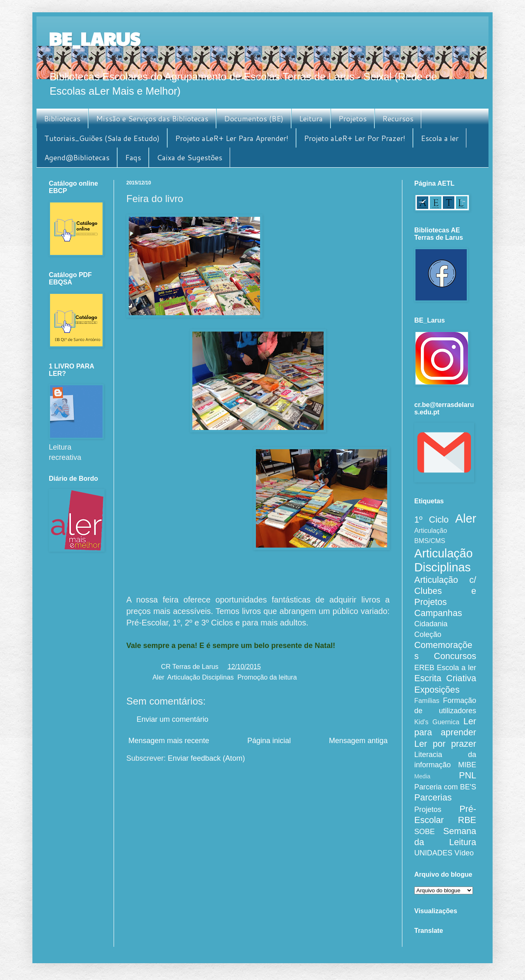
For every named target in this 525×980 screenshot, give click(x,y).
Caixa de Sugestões (189, 157)
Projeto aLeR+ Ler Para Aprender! (232, 138)
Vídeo (464, 853)
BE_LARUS (94, 38)
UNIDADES (433, 853)
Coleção (428, 634)
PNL (468, 775)
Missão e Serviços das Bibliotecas (152, 118)
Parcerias (433, 797)
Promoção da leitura (267, 677)
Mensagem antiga (358, 741)
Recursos (398, 118)
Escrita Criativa (445, 678)
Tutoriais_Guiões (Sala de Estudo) (102, 138)
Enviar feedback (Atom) (206, 758)
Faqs (133, 157)
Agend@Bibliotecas (77, 157)
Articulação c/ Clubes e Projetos (445, 591)
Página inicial (269, 741)
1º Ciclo (431, 520)
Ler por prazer (445, 744)
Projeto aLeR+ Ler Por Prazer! (355, 138)
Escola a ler (440, 138)
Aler (158, 677)
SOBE (425, 832)
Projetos (353, 118)
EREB (424, 668)
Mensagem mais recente (169, 741)
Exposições (437, 690)
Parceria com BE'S (445, 787)
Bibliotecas (62, 118)
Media (422, 776)
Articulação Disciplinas (201, 677)
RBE (467, 820)
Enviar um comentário (172, 719)
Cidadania (431, 624)
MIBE (467, 765)
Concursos (455, 656)
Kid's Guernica (437, 722)
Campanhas (438, 613)
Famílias (427, 700)
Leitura (311, 118)
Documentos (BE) (254, 118)
